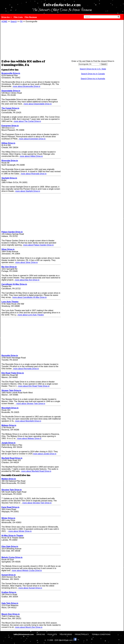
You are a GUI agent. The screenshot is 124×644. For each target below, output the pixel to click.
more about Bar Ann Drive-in (27, 280)
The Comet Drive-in (10, 108)
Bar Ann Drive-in (9, 267)
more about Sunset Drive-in (30, 588)
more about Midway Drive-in (29, 438)
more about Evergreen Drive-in (32, 139)
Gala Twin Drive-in (10, 603)
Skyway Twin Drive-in (11, 390)
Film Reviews (31, 17)
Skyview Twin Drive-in (12, 490)
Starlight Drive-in (9, 178)
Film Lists (18, 17)
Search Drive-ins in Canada (93, 74)
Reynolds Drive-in (10, 356)
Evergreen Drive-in (10, 126)
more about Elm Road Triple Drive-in (34, 386)
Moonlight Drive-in (10, 408)
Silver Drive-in (8, 249)
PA (21, 22)
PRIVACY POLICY (82, 634)
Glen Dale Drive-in (10, 546)
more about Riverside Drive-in (34, 174)
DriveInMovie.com (62, 5)
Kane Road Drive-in (10, 507)
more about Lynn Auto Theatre (31, 315)
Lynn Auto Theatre (10, 302)
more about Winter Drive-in (20, 531)
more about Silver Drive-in (27, 262)
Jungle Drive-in (8, 443)
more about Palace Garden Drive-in (39, 245)
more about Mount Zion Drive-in (29, 627)
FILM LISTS (52, 634)
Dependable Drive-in (11, 91)
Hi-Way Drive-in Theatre (12, 536)
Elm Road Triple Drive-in (13, 373)
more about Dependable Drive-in (38, 104)
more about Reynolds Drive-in (26, 369)
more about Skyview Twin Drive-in (37, 503)
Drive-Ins (7, 17)
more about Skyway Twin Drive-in (31, 404)
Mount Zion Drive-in (11, 614)
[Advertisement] (31, 41)
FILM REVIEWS (66, 634)
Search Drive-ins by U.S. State (93, 69)
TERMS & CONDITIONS (101, 634)
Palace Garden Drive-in (12, 232)
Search (14, 22)
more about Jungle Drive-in (45, 454)
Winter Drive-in (8, 518)
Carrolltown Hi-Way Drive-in (14, 284)
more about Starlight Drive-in (28, 191)
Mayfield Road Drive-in (12, 458)
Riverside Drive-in (10, 161)
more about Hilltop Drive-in (31, 156)
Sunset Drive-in (9, 575)
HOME (4, 22)
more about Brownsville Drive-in (27, 86)
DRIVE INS (41, 634)
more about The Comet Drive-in (27, 121)
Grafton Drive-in (9, 592)
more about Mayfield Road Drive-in (36, 471)
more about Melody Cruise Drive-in (27, 570)
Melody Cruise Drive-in (12, 557)
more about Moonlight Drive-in (28, 421)
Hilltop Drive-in (8, 143)
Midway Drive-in (9, 425)
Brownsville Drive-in (11, 73)
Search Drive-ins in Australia (93, 79)
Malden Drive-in (9, 479)
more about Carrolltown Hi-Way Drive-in (30, 297)
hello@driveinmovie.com (24, 634)
